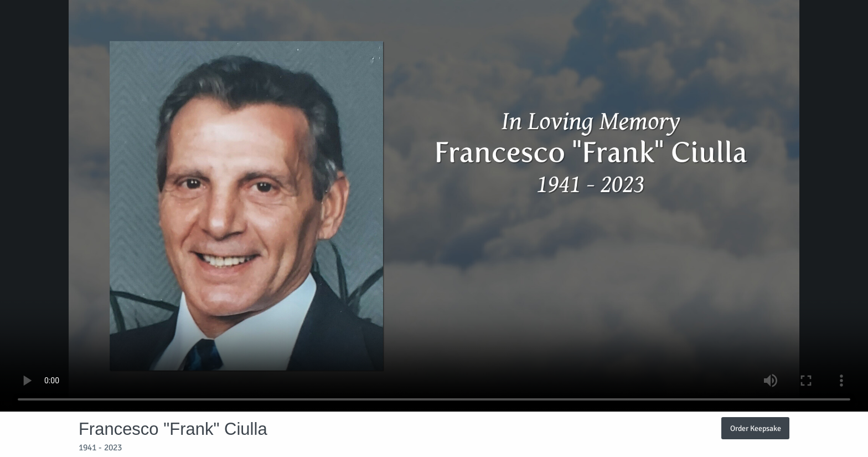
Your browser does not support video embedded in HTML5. (434, 206)
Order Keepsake (756, 428)
